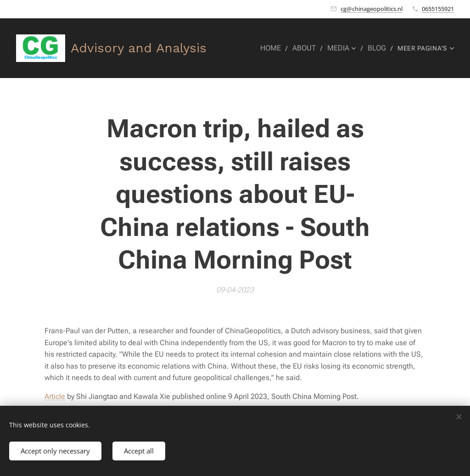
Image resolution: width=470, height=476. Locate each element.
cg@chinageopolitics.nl (372, 9)
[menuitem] (276, 48)
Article (55, 396)
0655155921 (438, 9)
